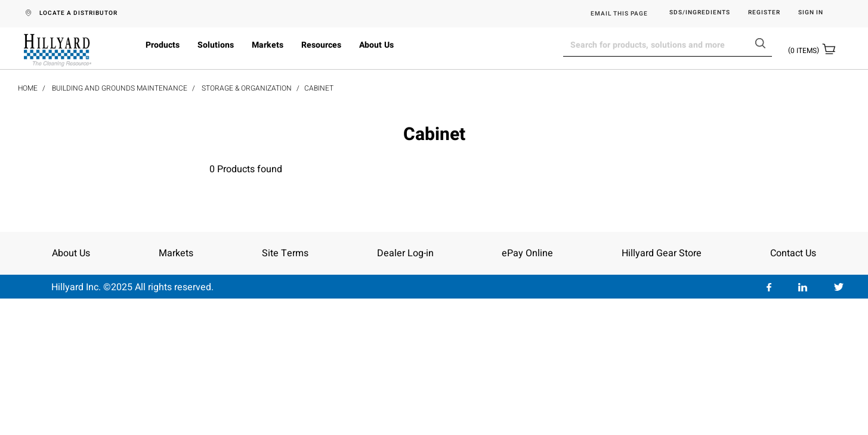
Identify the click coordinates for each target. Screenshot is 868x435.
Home (28, 88)
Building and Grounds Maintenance (120, 88)
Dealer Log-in (405, 253)
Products (163, 45)
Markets (268, 45)
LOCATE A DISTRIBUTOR (78, 13)
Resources (321, 45)
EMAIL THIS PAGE (619, 14)
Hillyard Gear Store (662, 253)
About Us (376, 45)
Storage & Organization (247, 88)
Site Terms (285, 253)
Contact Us (793, 253)
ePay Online (527, 253)
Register (764, 13)
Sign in (811, 13)
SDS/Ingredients (700, 13)
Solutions (216, 45)
